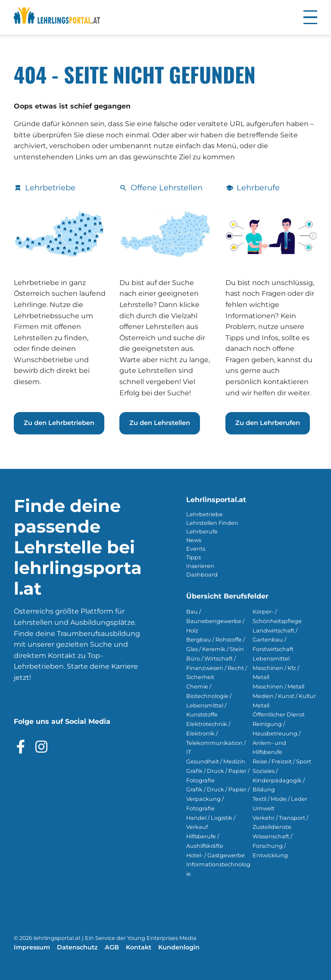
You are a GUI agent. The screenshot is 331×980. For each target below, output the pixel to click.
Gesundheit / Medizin (216, 761)
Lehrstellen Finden (212, 523)
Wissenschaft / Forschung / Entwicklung (272, 846)
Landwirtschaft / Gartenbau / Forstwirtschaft (275, 640)
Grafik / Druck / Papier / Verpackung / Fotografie (218, 799)
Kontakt (139, 947)
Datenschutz (77, 947)
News (194, 540)
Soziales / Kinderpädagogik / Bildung (279, 780)
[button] (310, 17)
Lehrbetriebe (205, 514)
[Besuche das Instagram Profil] (41, 747)
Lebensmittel (271, 659)
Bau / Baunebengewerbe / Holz (215, 621)
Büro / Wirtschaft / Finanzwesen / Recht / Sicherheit (217, 668)
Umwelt (264, 808)
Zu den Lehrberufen (268, 423)
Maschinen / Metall (278, 687)
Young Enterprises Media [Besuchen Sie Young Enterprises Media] (162, 938)
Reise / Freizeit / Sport (282, 761)
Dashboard (202, 575)
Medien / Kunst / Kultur (284, 696)
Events (196, 549)
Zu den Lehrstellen (160, 423)
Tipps (194, 557)
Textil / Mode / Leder (280, 799)
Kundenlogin (179, 947)
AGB (112, 947)
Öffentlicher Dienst (279, 715)
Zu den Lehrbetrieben (59, 423)
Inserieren (200, 566)
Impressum (32, 947)
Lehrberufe (202, 532)
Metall (261, 706)
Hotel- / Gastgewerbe (215, 855)
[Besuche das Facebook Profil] (21, 747)
